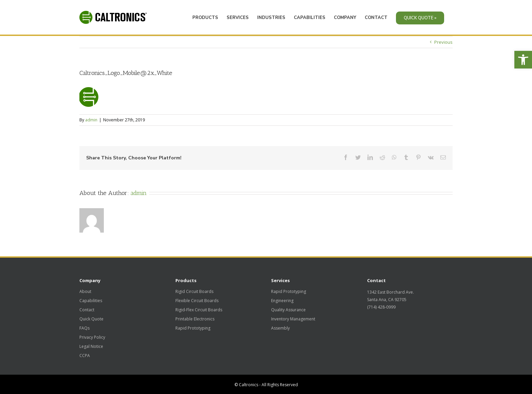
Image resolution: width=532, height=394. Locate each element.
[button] (523, 60)
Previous (443, 41)
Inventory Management (293, 319)
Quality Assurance (288, 310)
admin (91, 119)
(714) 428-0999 (381, 307)
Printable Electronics (195, 319)
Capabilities (91, 301)
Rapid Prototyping (193, 328)
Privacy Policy (92, 337)
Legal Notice (91, 347)
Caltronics (249, 385)
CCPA (85, 356)
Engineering (282, 301)
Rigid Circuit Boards (194, 292)
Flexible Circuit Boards (197, 301)
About (85, 292)
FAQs (84, 328)
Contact (87, 310)
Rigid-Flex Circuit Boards (199, 310)
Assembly (280, 328)
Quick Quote (91, 319)
